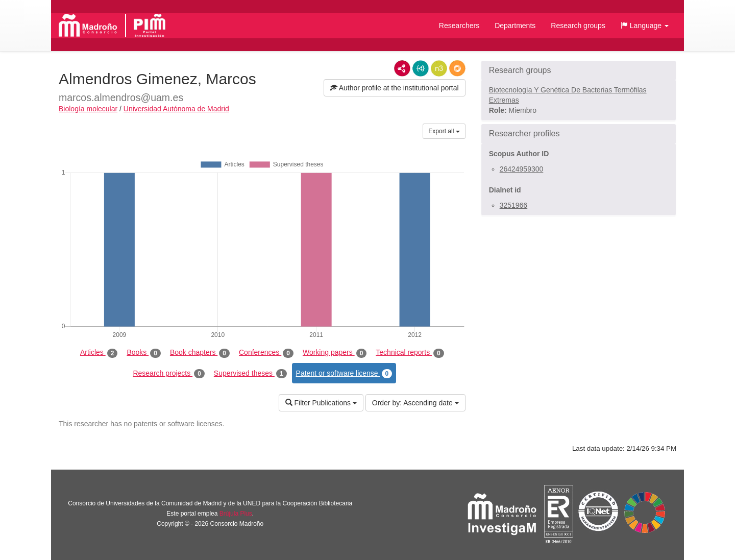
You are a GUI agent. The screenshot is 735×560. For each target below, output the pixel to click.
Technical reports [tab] (410, 353)
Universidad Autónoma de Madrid (176, 109)
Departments (515, 26)
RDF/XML (402, 68)
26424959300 (522, 169)
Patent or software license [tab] (344, 374)
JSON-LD (421, 68)
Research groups (578, 26)
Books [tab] (144, 353)
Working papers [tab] (335, 353)
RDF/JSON (457, 68)
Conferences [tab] (266, 353)
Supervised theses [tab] (250, 374)
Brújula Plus (236, 514)
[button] (645, 26)
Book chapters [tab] (200, 353)
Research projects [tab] (168, 374)
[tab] (579, 70)
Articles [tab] (99, 353)
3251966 (514, 205)
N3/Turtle (439, 68)
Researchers (459, 26)
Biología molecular (88, 109)
